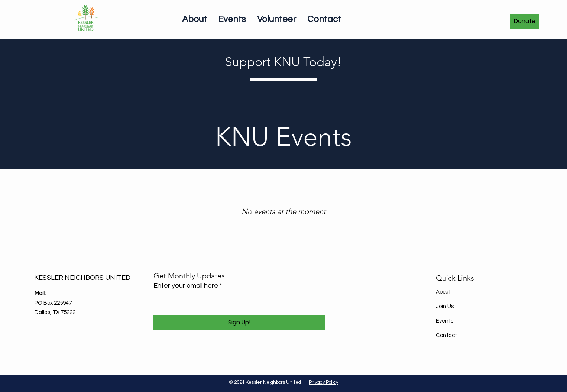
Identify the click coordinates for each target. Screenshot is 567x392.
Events (445, 321)
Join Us (445, 306)
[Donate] (524, 21)
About (443, 292)
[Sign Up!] (239, 323)
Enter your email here (186, 286)
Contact (446, 335)
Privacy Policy (323, 382)
